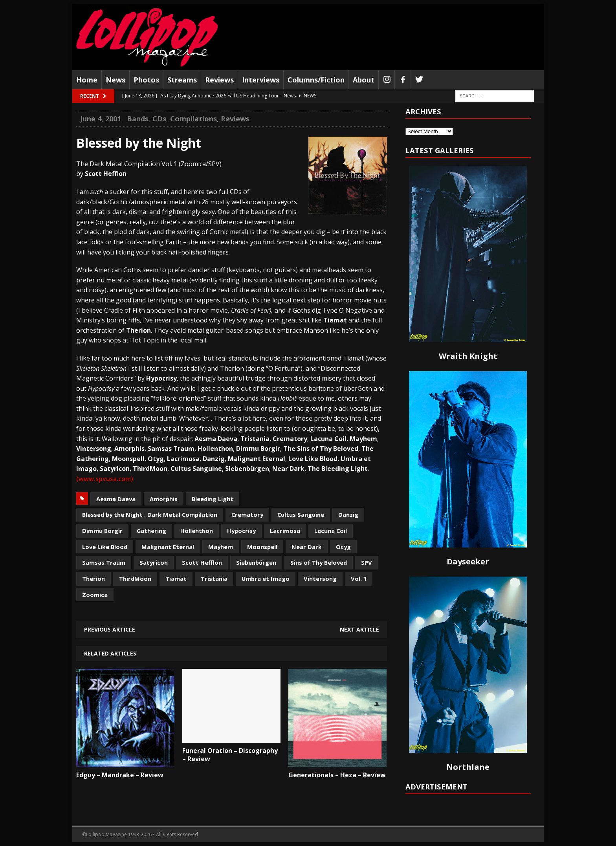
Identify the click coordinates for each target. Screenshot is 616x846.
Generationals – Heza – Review (337, 775)
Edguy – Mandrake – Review (120, 775)
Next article (359, 629)
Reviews (219, 80)
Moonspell (262, 547)
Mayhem (221, 547)
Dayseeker (468, 561)
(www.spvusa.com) (105, 479)
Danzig (348, 515)
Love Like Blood (105, 547)
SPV (367, 562)
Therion (93, 579)
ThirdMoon (135, 579)
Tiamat (176, 579)
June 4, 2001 (101, 119)
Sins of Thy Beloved (319, 562)
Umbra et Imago (266, 579)
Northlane (468, 767)
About (364, 80)
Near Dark (307, 547)
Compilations (193, 119)
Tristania (214, 579)
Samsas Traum (104, 562)
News (115, 80)
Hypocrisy (241, 531)
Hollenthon (197, 531)
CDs (159, 119)
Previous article (110, 629)
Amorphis (164, 499)
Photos (146, 80)
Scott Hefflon (202, 562)
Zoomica (95, 595)
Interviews (261, 80)
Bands (138, 119)
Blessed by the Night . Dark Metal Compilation (150, 515)
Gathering (151, 531)
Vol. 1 (359, 579)
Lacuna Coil (331, 531)
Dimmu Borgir (102, 531)
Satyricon (154, 562)
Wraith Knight (468, 356)
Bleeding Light (213, 499)
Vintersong (320, 579)
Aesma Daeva (116, 499)
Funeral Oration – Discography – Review (230, 755)
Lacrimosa (285, 531)
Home (87, 80)
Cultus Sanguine (301, 515)
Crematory (247, 515)
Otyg (343, 547)
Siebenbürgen (256, 562)
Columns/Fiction (316, 80)
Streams (182, 80)
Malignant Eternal (168, 547)
